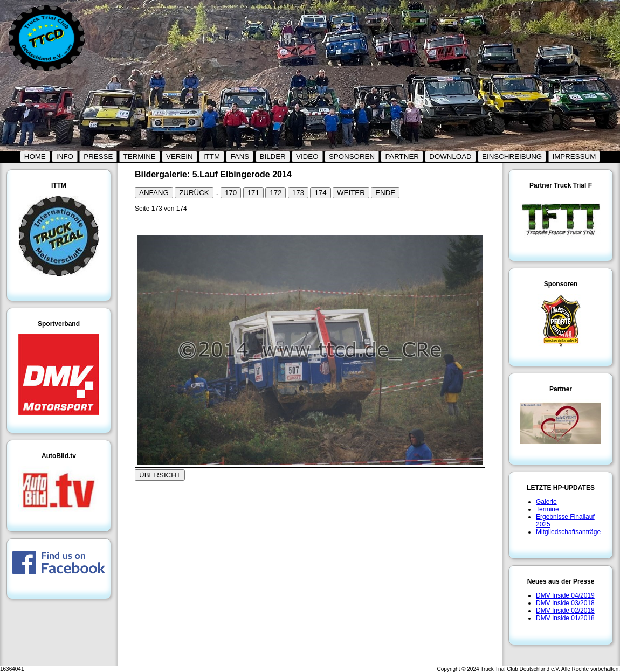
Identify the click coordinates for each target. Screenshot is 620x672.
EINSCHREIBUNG (512, 157)
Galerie (546, 502)
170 (231, 193)
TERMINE (140, 157)
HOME (35, 157)
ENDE (385, 193)
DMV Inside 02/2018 (565, 611)
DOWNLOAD (450, 157)
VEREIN (180, 157)
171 (253, 193)
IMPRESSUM (574, 157)
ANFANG (154, 193)
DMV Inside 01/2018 (565, 618)
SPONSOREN (352, 157)
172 (275, 193)
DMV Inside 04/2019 (565, 595)
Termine (547, 509)
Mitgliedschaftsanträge (568, 532)
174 (320, 193)
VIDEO (307, 157)
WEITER (351, 193)
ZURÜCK (194, 193)
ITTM (212, 157)
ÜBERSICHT (160, 475)
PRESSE (98, 157)
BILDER (273, 157)
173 (298, 193)
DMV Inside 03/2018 (565, 603)
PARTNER (402, 157)
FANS (240, 157)
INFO (65, 157)
